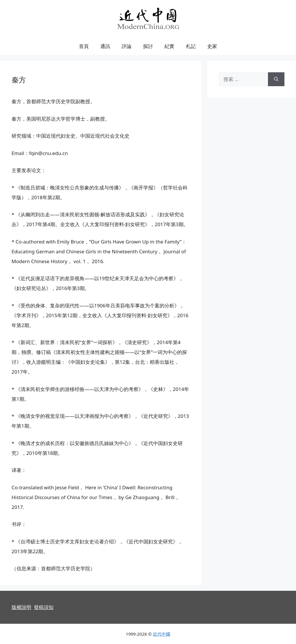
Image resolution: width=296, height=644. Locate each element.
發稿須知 (44, 607)
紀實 (169, 46)
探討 (148, 46)
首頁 (84, 46)
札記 (191, 46)
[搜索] (276, 79)
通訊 (105, 46)
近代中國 (162, 634)
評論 (127, 46)
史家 (212, 46)
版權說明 (21, 607)
